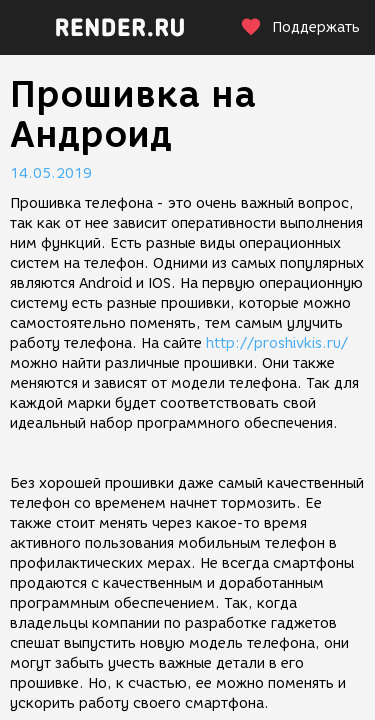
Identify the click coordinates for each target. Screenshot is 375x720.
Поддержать (300, 27)
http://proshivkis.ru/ (277, 343)
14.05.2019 (51, 173)
